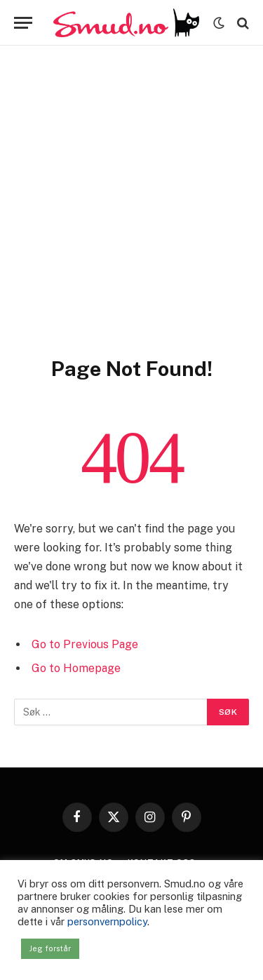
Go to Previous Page (85, 644)
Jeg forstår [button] (50, 948)
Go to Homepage (76, 668)
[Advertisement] (131, 217)
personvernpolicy (107, 921)
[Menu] (23, 23)
